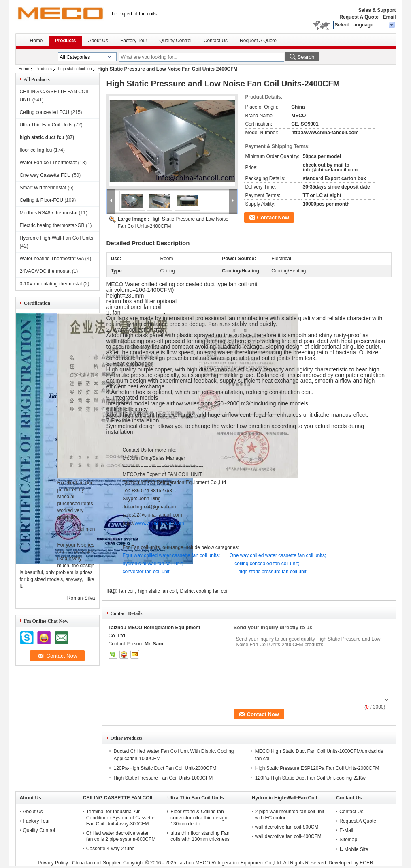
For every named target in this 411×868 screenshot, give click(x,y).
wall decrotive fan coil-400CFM (288, 836)
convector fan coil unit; (147, 572)
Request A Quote (359, 17)
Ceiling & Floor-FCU (42, 200)
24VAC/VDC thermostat (45, 271)
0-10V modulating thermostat (51, 284)
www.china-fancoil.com (160, 523)
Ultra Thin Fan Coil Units (46, 125)
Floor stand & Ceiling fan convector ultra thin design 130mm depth (199, 818)
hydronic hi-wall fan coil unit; (153, 564)
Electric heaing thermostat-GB (52, 225)
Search (306, 57)
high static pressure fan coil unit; (273, 572)
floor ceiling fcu (36, 150)
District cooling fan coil (204, 591)
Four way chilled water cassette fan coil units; (171, 555)
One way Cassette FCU (45, 175)
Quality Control (175, 41)
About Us (98, 41)
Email (389, 17)
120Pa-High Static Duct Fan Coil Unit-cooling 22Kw (310, 778)
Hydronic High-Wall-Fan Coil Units (57, 238)
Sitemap (348, 840)
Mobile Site (354, 849)
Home (36, 41)
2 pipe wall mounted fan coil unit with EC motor (290, 815)
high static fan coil (157, 591)
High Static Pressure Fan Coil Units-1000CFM (163, 778)
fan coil (127, 591)
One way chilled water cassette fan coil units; (278, 555)
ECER (366, 863)
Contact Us (216, 41)
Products (66, 41)
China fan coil (87, 863)
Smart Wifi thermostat (43, 188)
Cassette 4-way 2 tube (110, 849)
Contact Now (273, 218)
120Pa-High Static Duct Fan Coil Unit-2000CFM (165, 768)
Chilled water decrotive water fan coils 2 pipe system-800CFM (121, 836)
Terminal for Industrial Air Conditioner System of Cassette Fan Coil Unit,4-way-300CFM (120, 818)
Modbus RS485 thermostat (49, 213)
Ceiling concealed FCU (45, 112)
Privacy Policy (53, 863)
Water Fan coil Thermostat (48, 163)
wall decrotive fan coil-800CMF (288, 827)
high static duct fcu (75, 69)
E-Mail (346, 830)
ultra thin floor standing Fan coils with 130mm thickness (200, 836)
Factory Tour (134, 41)
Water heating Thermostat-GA (52, 259)
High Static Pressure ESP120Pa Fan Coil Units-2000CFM (317, 768)
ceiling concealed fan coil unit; (267, 564)
